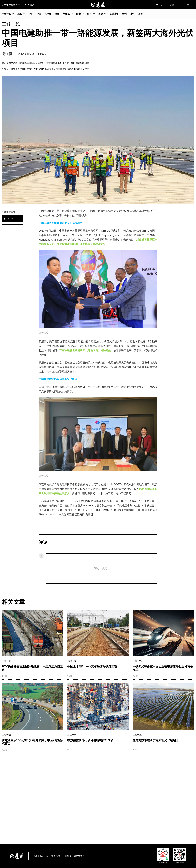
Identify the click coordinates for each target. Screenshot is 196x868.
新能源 (66, 14)
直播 (140, 14)
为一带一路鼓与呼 (11, 5)
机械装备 (114, 14)
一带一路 (6, 14)
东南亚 (48, 14)
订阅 (187, 4)
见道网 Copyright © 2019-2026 (47, 856)
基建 (101, 14)
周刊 (124, 14)
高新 (57, 14)
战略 (20, 14)
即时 (90, 14)
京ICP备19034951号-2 (74, 856)
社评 (132, 14)
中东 (31, 14)
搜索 (30, 4)
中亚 (39, 14)
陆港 (78, 14)
